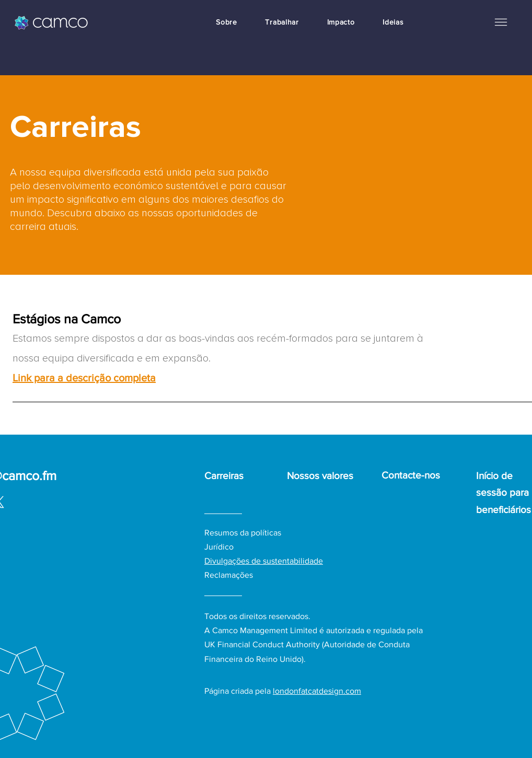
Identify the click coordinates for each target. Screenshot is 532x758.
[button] (501, 22)
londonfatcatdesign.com (317, 691)
